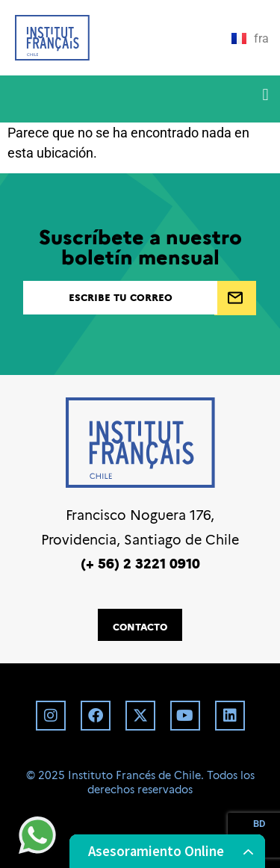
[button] (265, 95)
